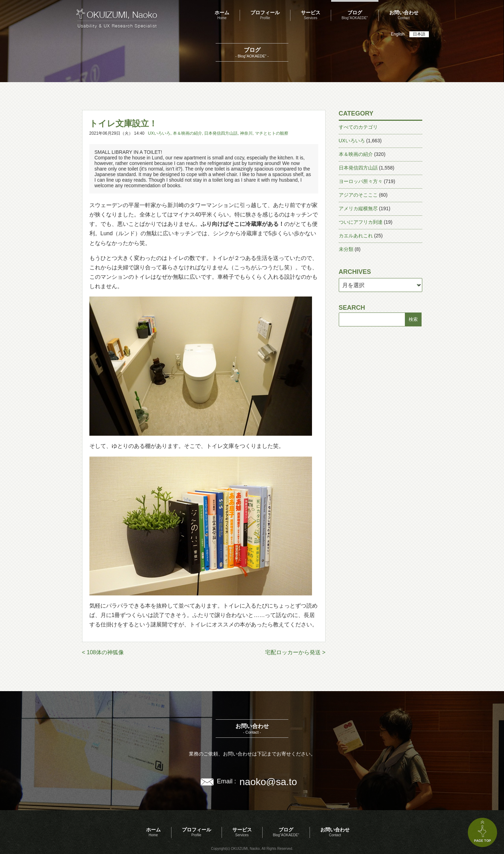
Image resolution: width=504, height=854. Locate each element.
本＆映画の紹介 (187, 133)
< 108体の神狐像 (103, 652)
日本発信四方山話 (221, 133)
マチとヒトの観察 (272, 133)
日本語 (419, 34)
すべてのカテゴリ (358, 127)
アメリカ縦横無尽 (358, 208)
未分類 (346, 249)
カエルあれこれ (356, 236)
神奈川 (246, 133)
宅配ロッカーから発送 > (295, 652)
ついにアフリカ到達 (361, 222)
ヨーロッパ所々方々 (361, 181)
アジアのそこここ (358, 195)
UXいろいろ (159, 133)
